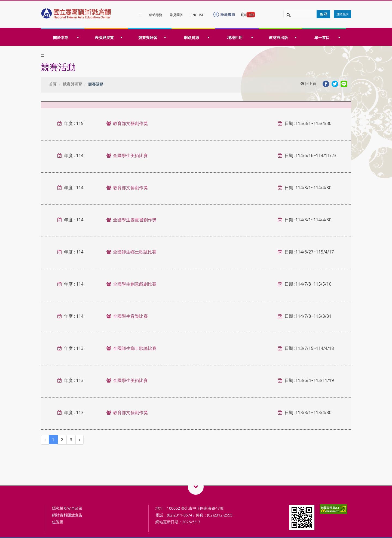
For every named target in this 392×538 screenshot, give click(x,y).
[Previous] (45, 440)
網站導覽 (156, 15)
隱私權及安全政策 (67, 508)
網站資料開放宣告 (67, 515)
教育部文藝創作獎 (130, 123)
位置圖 (58, 522)
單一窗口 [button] (327, 37)
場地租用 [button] (240, 37)
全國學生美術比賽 (130, 155)
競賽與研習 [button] (152, 37)
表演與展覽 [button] (109, 37)
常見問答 (176, 15)
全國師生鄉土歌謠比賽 (135, 252)
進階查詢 (342, 14)
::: (140, 15)
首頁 (53, 84)
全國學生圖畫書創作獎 (135, 220)
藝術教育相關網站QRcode (196, 487)
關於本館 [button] (66, 37)
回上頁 (308, 83)
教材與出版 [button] (283, 37)
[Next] (79, 440)
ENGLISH (197, 15)
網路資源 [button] (197, 37)
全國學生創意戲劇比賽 (135, 284)
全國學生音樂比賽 (130, 316)
